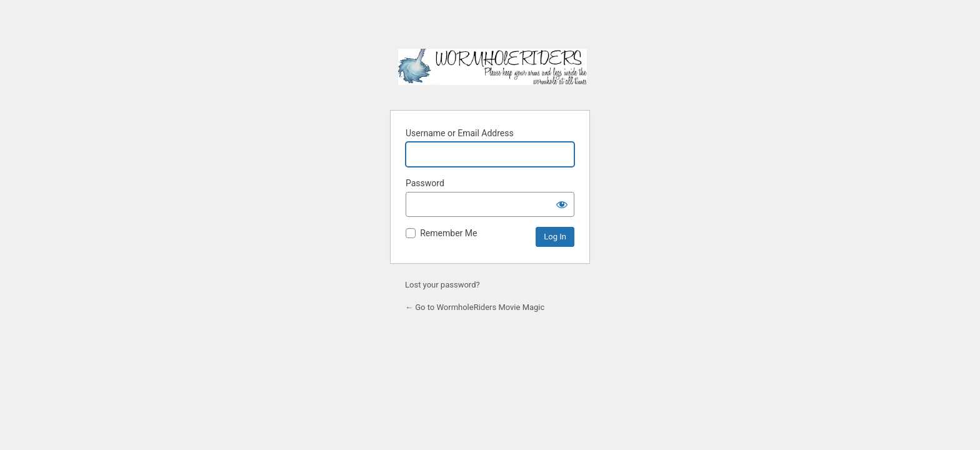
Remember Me (448, 233)
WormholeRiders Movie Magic (492, 72)
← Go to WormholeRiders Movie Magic (475, 307)
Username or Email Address (460, 133)
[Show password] (562, 204)
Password (425, 183)
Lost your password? (442, 285)
